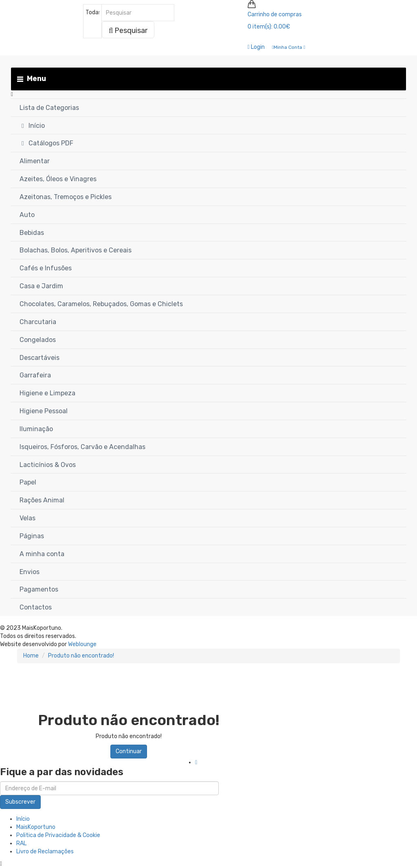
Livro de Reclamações (45, 852)
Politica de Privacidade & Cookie (58, 835)
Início (23, 819)
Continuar (129, 751)
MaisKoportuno (36, 827)
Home (31, 656)
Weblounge (82, 644)
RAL (21, 843)
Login (256, 47)
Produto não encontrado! (81, 656)
